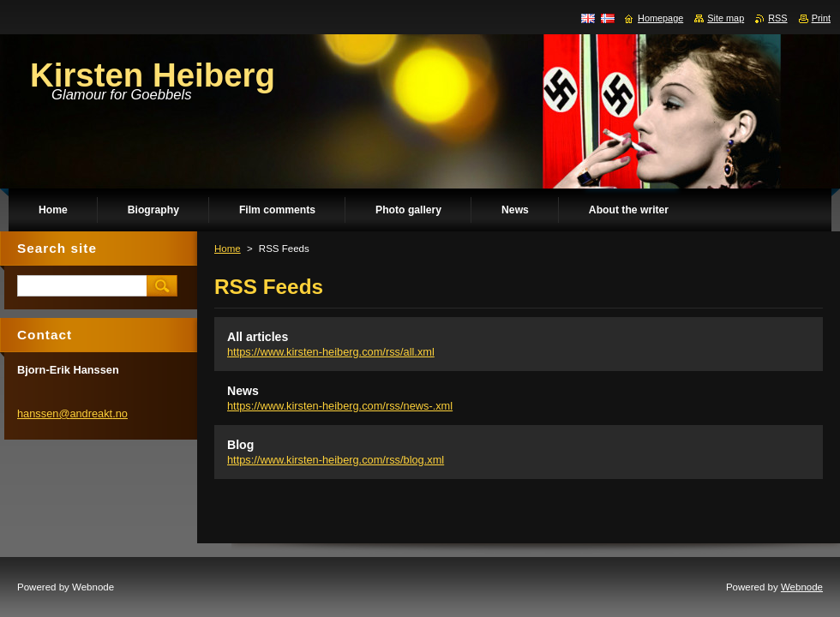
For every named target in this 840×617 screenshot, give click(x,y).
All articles (258, 337)
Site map (726, 18)
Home (228, 249)
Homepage (660, 18)
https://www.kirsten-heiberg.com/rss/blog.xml (336, 460)
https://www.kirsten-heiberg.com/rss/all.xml (331, 352)
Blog (240, 445)
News (243, 391)
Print (821, 18)
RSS (777, 18)
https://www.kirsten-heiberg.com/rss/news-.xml (340, 406)
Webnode (802, 587)
